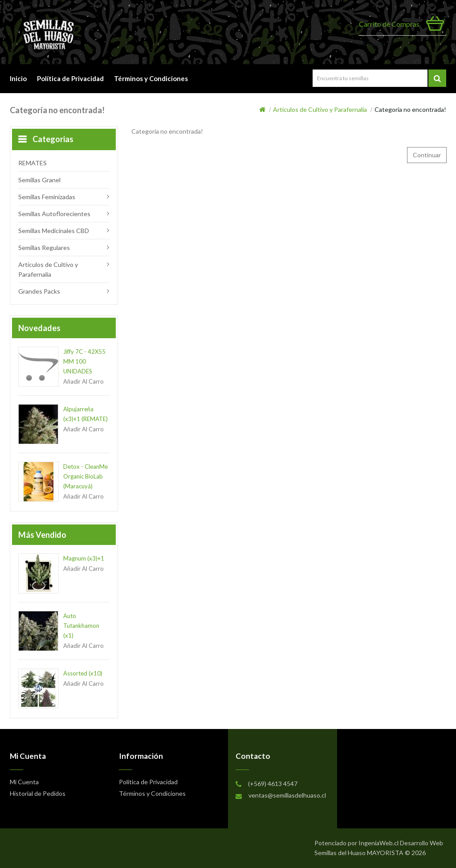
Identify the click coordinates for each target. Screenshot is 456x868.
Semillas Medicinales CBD (54, 231)
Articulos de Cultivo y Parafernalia (320, 109)
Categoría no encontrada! (410, 109)
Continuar (427, 155)
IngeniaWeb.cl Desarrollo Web (401, 843)
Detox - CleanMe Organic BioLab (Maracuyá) (85, 476)
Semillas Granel (39, 180)
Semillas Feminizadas (47, 197)
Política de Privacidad (70, 78)
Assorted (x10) (83, 673)
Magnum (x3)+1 (84, 558)
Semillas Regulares (44, 248)
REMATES (33, 163)
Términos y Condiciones (151, 78)
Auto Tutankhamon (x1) (81, 626)
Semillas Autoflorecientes (54, 214)
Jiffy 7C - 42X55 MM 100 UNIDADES (84, 361)
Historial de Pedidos (38, 793)
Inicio (18, 78)
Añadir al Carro (83, 381)
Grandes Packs (39, 291)
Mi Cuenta (372, 44)
